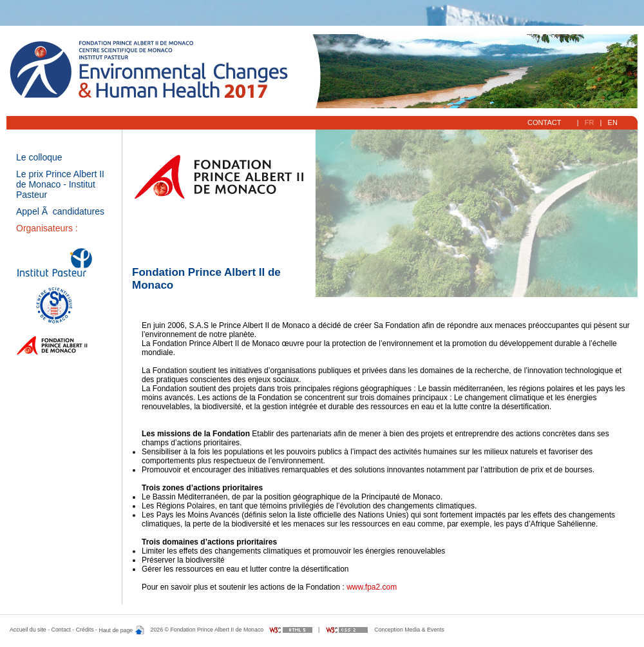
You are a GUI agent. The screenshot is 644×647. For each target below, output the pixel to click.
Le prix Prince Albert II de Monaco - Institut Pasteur (60, 184)
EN (612, 122)
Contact (545, 122)
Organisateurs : (47, 228)
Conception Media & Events (409, 630)
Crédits (85, 630)
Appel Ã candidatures (60, 211)
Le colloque (39, 157)
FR (590, 122)
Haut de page (121, 630)
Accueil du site (28, 630)
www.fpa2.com (372, 587)
